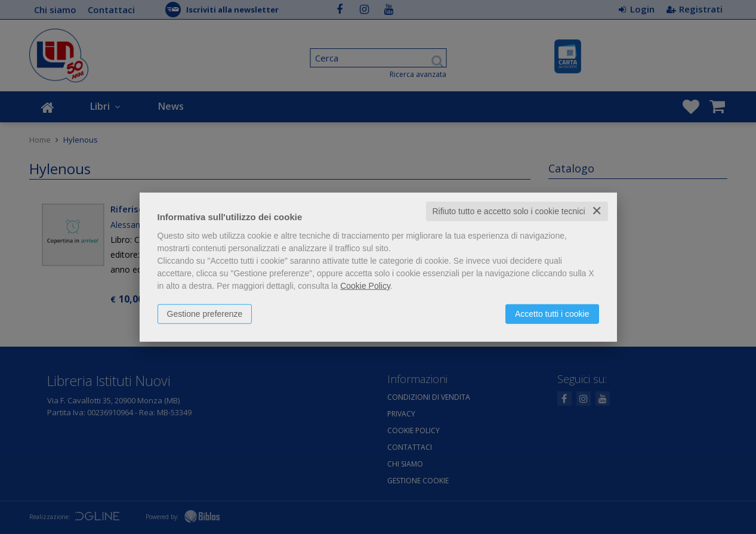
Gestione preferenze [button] (205, 314)
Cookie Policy (365, 286)
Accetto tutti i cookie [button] (552, 314)
